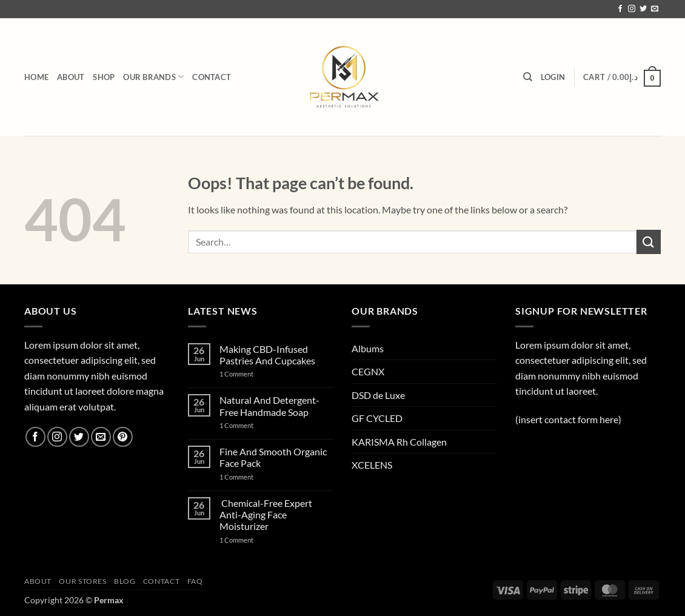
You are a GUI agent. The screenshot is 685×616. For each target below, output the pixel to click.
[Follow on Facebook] (620, 9)
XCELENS (372, 465)
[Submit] (649, 242)
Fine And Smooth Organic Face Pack (273, 457)
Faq (195, 581)
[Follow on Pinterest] (123, 437)
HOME (36, 77)
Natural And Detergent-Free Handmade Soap (269, 406)
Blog (125, 581)
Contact (212, 77)
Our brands (153, 77)
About (71, 77)
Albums (368, 348)
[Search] (528, 77)
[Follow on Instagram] (632, 9)
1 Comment (251, 374)
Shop (104, 77)
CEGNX (368, 371)
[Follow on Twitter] (643, 9)
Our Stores (82, 581)
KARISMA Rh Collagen (399, 442)
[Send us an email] (655, 9)
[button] (553, 77)
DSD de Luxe (378, 395)
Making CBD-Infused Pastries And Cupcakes (267, 355)
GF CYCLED (377, 418)
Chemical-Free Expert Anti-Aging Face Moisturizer (266, 514)
